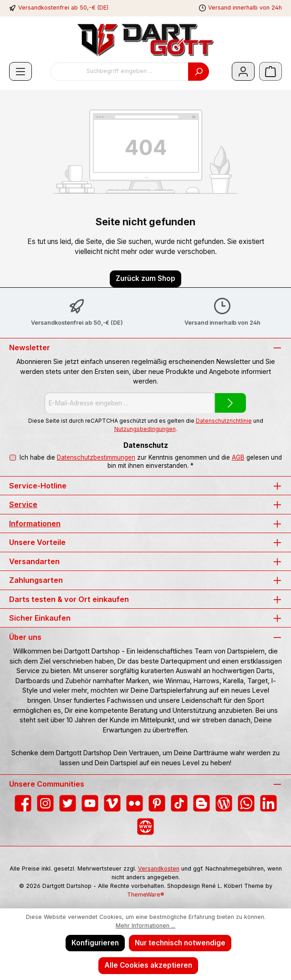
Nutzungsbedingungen (145, 429)
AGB (238, 457)
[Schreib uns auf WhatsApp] (246, 803)
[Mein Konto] (243, 71)
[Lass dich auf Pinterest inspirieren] (157, 803)
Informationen (35, 524)
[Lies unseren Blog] (224, 803)
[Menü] (20, 71)
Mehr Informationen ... (145, 926)
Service (23, 504)
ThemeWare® (146, 894)
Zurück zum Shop (145, 278)
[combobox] (119, 72)
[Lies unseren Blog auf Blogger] (202, 803)
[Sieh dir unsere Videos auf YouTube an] (90, 803)
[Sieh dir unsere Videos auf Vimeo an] (112, 803)
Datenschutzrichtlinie (224, 421)
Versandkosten (159, 869)
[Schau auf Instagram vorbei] (45, 803)
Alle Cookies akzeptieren (148, 965)
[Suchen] (199, 72)
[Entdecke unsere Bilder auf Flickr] (135, 803)
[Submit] (230, 403)
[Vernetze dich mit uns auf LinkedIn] (268, 803)
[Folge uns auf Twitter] (68, 803)
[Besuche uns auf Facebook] (23, 803)
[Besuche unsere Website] (145, 827)
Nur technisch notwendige (180, 943)
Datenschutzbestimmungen (96, 457)
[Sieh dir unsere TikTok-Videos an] (179, 803)
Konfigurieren (95, 943)
